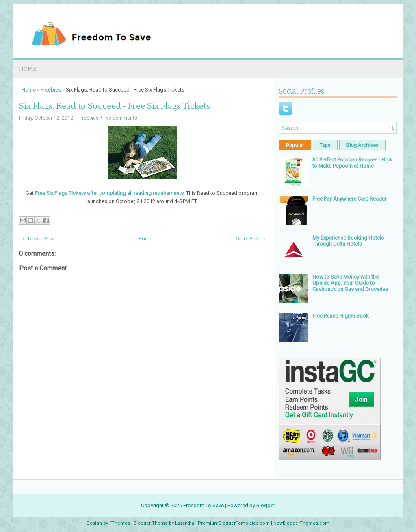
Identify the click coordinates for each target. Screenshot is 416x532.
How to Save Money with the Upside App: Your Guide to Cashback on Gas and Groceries (350, 283)
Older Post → (251, 239)
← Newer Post (38, 239)
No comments (121, 118)
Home (28, 69)
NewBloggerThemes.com (301, 523)
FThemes (120, 523)
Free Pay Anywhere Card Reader (349, 199)
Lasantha (185, 523)
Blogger (266, 505)
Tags (325, 145)
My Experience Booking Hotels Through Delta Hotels (348, 241)
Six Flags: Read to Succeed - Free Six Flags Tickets (115, 106)
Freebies (51, 90)
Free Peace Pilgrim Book (341, 316)
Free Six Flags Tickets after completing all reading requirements (109, 193)
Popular (295, 145)
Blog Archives (362, 145)
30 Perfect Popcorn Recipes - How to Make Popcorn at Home (352, 163)
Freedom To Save (204, 505)
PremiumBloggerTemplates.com (234, 523)
